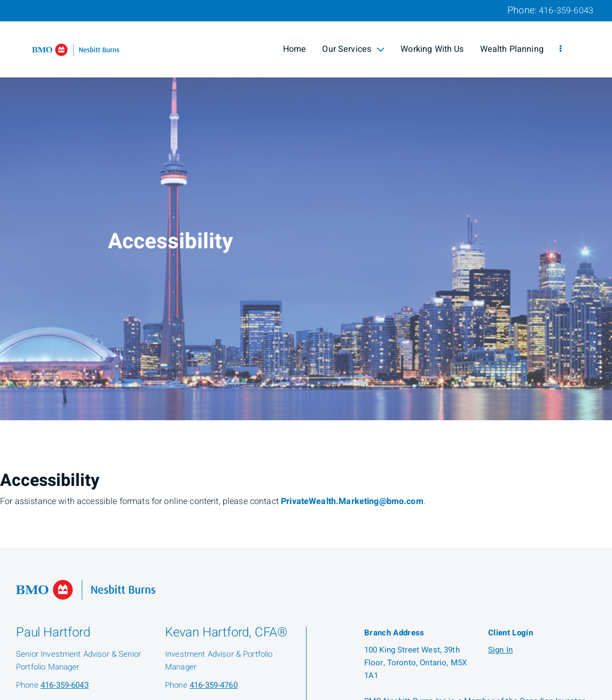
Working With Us (432, 49)
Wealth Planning (512, 49)
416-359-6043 (65, 685)
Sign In (500, 650)
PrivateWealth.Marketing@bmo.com (352, 501)
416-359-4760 (214, 685)
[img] (306, 210)
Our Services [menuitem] (353, 49)
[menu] (560, 49)
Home (295, 49)
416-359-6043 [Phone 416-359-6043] (566, 11)
